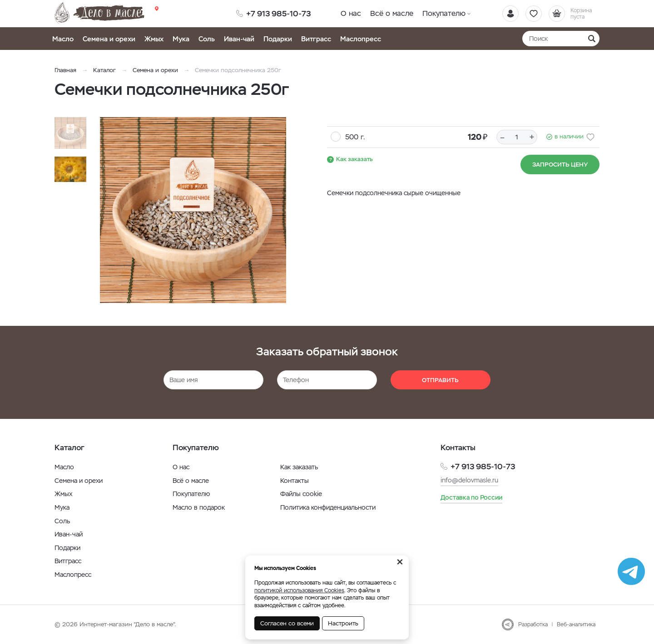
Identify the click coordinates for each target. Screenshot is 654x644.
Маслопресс (361, 39)
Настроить (343, 623)
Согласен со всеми (287, 623)
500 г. (355, 137)
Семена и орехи (109, 39)
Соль (207, 39)
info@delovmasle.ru (469, 480)
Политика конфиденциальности (328, 507)
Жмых (154, 39)
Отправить (440, 380)
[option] (193, 210)
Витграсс (316, 39)
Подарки (278, 39)
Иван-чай (239, 39)
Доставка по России (471, 497)
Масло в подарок (199, 507)
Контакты (295, 481)
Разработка (533, 624)
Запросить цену (560, 165)
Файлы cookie (301, 494)
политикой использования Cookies (299, 590)
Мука (181, 39)
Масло (63, 39)
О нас (351, 13)
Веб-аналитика (576, 624)
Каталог (104, 70)
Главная (65, 70)
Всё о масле (392, 13)
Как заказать (354, 159)
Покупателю (444, 13)
